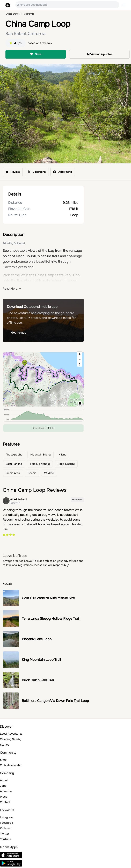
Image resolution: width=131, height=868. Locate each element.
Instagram (6, 817)
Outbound (19, 243)
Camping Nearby (11, 739)
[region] (43, 378)
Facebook (6, 823)
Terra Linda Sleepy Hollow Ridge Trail (51, 619)
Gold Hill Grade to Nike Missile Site (48, 598)
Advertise (6, 791)
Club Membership (11, 765)
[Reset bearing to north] (80, 364)
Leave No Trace (34, 561)
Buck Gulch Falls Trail (38, 680)
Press (3, 797)
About (4, 780)
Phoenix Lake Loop (37, 639)
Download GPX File (43, 428)
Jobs (3, 786)
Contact (5, 802)
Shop (3, 760)
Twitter (5, 834)
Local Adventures (11, 734)
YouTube (6, 839)
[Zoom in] (80, 354)
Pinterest (6, 828)
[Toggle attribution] (80, 403)
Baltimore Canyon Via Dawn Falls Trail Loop (55, 701)
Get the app (19, 333)
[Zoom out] (80, 359)
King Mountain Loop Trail (41, 660)
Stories (5, 745)
